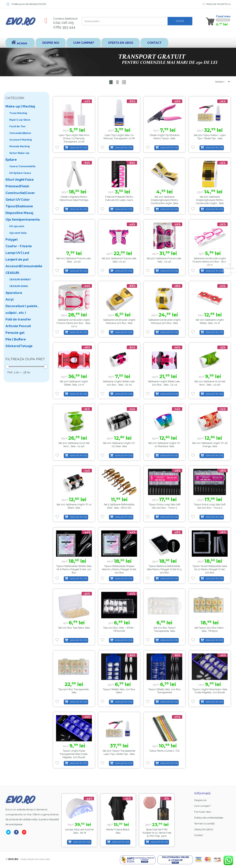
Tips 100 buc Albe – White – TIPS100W (119, 629)
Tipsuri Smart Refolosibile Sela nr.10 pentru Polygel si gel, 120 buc (210, 569)
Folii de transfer (18, 319)
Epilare (11, 160)
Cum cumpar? (84, 43)
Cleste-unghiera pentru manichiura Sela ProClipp (74, 198)
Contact (154, 43)
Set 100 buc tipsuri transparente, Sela (165, 629)
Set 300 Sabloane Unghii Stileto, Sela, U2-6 (74, 383)
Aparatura (14, 293)
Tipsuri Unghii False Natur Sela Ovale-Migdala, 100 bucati (210, 691)
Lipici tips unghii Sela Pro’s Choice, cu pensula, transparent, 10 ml (74, 138)
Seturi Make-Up (19, 153)
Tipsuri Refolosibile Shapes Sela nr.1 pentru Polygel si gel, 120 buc (119, 569)
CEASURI (12, 273)
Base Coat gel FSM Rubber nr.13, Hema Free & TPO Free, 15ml (79, 833)
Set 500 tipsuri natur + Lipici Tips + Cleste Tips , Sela (210, 137)
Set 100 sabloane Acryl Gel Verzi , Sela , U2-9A (210, 383)
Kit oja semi (17, 226)
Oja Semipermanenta (23, 219)
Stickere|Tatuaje (19, 346)
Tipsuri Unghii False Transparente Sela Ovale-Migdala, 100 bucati (74, 754)
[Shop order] (221, 82)
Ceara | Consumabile (22, 166)
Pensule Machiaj (20, 146)
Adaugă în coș (78, 148)
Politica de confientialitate (209, 818)
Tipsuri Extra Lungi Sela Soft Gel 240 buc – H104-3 (165, 506)
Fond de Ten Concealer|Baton (20, 130)
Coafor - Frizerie (19, 246)
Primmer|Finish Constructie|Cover (20, 190)
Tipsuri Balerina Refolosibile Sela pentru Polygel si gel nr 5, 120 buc (164, 569)
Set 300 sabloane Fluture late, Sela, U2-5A (119, 260)
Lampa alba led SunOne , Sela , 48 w (118, 831)
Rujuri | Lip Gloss (20, 120)
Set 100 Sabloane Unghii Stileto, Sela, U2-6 (210, 321)
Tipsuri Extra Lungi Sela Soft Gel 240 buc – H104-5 (210, 506)
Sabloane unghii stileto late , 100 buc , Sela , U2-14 (119, 383)
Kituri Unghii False (20, 180)
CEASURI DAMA (19, 286)
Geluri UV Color (18, 200)
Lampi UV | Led (17, 253)
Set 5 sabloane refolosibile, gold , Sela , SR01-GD (119, 506)
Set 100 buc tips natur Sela (74, 628)
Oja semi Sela (18, 233)
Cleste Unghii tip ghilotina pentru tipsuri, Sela (165, 137)
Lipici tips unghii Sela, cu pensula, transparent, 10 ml (119, 137)
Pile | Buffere (16, 339)
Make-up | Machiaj (20, 106)
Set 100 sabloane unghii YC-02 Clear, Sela (119, 445)
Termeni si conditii (204, 824)
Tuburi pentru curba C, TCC (165, 751)
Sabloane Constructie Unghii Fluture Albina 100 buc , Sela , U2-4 (210, 262)
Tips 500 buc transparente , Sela (74, 691)
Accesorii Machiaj (21, 140)
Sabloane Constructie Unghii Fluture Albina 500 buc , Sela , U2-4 (74, 323)
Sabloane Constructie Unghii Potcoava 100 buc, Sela (119, 321)
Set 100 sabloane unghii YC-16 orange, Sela (210, 445)
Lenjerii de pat (17, 259)
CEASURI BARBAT (20, 279)
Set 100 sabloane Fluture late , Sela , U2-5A (74, 260)
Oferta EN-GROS (121, 43)
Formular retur (203, 812)
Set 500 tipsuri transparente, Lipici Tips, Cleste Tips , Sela (119, 752)
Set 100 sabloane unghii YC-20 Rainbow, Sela (165, 445)
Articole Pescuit (18, 326)
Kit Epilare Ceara (20, 173)
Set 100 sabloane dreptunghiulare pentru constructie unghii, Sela (164, 200)
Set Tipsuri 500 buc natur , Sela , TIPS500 (210, 629)
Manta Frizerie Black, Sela (157, 831)
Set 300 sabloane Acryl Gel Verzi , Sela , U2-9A (74, 445)
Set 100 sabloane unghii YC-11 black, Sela (74, 506)
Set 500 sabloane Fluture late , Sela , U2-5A (164, 260)
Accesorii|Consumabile (24, 266)
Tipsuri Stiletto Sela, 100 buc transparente (165, 691)
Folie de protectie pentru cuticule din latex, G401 (119, 198)
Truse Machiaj (18, 113)
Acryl (10, 299)
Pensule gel (15, 333)
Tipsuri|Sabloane (19, 206)
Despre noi (51, 43)
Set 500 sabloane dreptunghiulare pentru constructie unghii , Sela (210, 200)
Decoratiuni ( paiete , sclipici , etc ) (22, 309)
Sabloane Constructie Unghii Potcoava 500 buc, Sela (164, 321)
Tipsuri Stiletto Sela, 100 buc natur (119, 691)
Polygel (12, 239)
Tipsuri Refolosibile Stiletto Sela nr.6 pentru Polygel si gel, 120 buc (74, 569)
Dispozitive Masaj (19, 213)
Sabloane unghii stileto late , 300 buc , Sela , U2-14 (164, 383)
